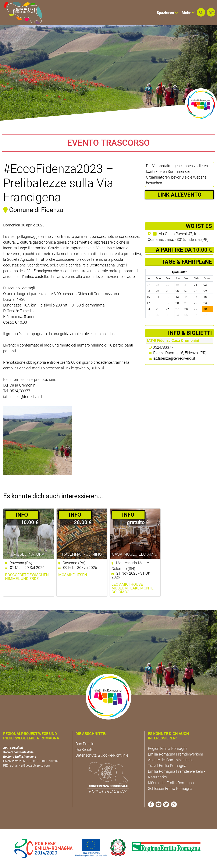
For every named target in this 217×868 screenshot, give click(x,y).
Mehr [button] (188, 13)
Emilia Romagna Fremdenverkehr (176, 754)
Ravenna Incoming (82, 554)
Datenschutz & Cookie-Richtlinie (102, 755)
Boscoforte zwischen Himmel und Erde (27, 577)
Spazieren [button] (167, 13)
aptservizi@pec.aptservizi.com (30, 765)
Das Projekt (85, 744)
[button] (201, 12)
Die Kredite (84, 749)
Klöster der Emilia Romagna (171, 783)
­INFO (22, 515)
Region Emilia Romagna (168, 748)
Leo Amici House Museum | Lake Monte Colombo (132, 588)
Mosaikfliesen (73, 575)
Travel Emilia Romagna (167, 766)
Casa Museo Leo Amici (135, 554)
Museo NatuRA (29, 554)
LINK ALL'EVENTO (179, 195)
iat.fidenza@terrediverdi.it (174, 358)
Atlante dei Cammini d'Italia (171, 760)
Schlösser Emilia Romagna (170, 788)
